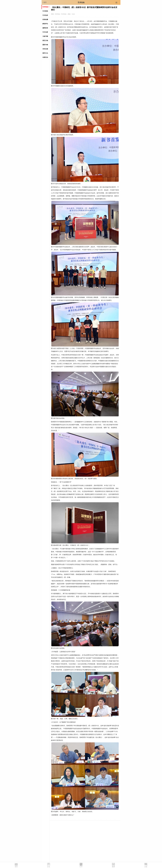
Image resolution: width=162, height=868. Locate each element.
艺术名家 (45, 32)
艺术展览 (45, 11)
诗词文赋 (45, 49)
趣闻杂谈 (45, 28)
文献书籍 (45, 36)
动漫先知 (45, 57)
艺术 (81, 867)
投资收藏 (45, 19)
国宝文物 (45, 40)
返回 (44, 2)
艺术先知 (81, 2)
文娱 (146, 867)
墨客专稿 (45, 45)
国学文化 (45, 53)
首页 (16, 867)
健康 (113, 867)
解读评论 (45, 24)
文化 (49, 867)
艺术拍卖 (45, 15)
